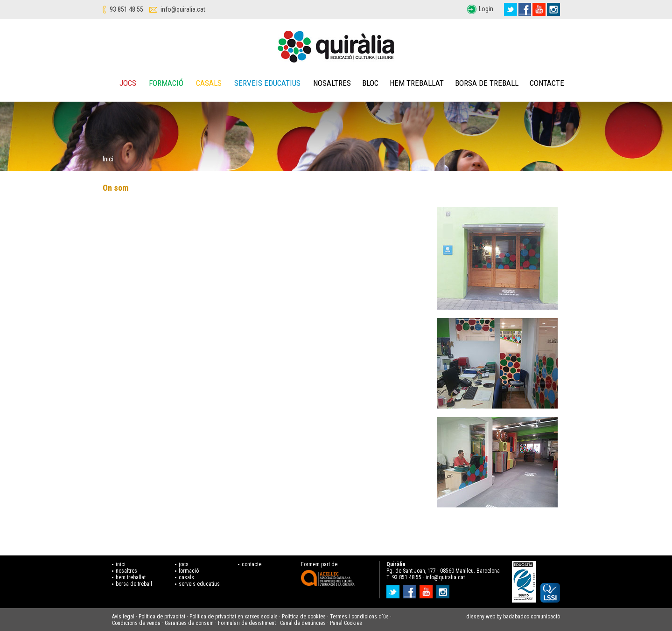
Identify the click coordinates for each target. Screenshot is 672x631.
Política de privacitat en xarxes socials (234, 617)
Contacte (547, 83)
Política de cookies (304, 617)
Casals (209, 83)
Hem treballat (417, 83)
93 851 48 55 (126, 9)
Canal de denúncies (303, 623)
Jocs (128, 83)
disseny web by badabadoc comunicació (513, 617)
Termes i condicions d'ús (359, 617)
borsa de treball (134, 584)
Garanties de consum (189, 623)
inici (121, 564)
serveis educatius (199, 584)
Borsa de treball (487, 83)
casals (186, 577)
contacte (252, 564)
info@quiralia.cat (183, 9)
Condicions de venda (136, 623)
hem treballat (131, 577)
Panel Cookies (346, 623)
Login (486, 9)
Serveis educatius (267, 83)
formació (189, 571)
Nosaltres (332, 83)
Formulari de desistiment (247, 623)
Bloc (370, 83)
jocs (184, 564)
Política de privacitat (162, 617)
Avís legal (123, 617)
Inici (108, 159)
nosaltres (126, 571)
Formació (166, 83)
